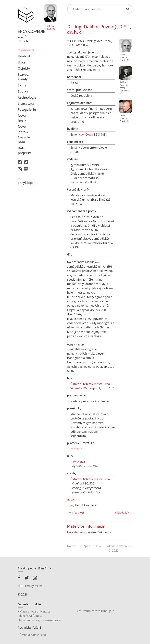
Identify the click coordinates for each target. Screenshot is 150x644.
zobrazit (76, 449)
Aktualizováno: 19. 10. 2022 (120, 548)
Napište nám (24, 140)
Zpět (87, 546)
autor (71, 499)
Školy (22, 85)
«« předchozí (76, 513)
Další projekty (24, 150)
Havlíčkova (86, 134)
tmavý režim (34, 586)
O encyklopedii (26, 180)
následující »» (123, 513)
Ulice (22, 62)
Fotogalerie (26, 109)
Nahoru (72, 546)
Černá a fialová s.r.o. (32, 635)
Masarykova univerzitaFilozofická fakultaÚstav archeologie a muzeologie (39, 616)
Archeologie (26, 97)
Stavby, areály (23, 77)
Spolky (23, 91)
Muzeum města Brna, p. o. (96, 611)
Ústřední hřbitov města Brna (90, 479)
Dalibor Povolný (50, 28)
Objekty (24, 68)
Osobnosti (26, 50)
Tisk (99, 546)
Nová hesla (22, 118)
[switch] (21, 586)
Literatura (26, 104)
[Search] (100, 9)
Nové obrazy (23, 129)
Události (25, 56)
